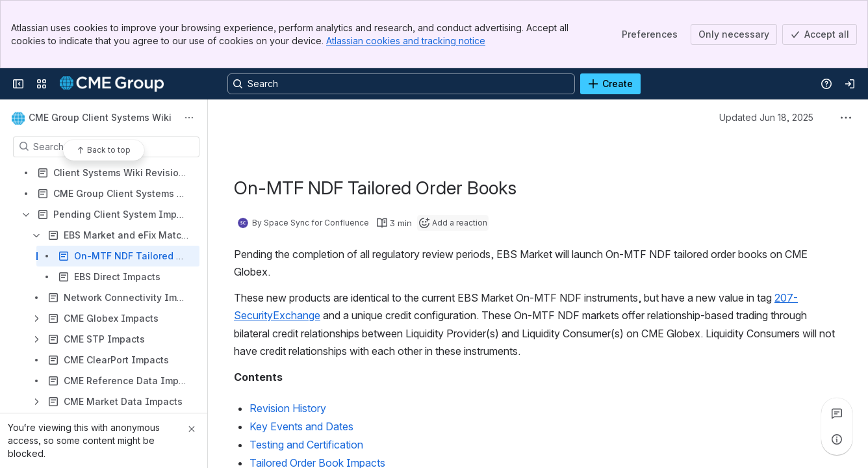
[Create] (610, 84)
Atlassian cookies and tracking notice (406, 41)
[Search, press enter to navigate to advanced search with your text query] (401, 84)
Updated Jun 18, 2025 (766, 117)
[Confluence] (112, 84)
